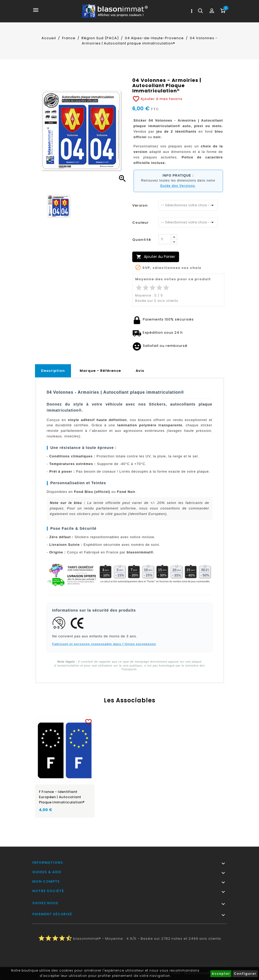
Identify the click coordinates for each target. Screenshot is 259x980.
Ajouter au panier (156, 257)
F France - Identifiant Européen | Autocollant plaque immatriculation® (62, 797)
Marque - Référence (100, 371)
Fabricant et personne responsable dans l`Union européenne (104, 644)
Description (53, 371)
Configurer (245, 974)
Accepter (221, 974)
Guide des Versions (178, 186)
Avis (140, 371)
